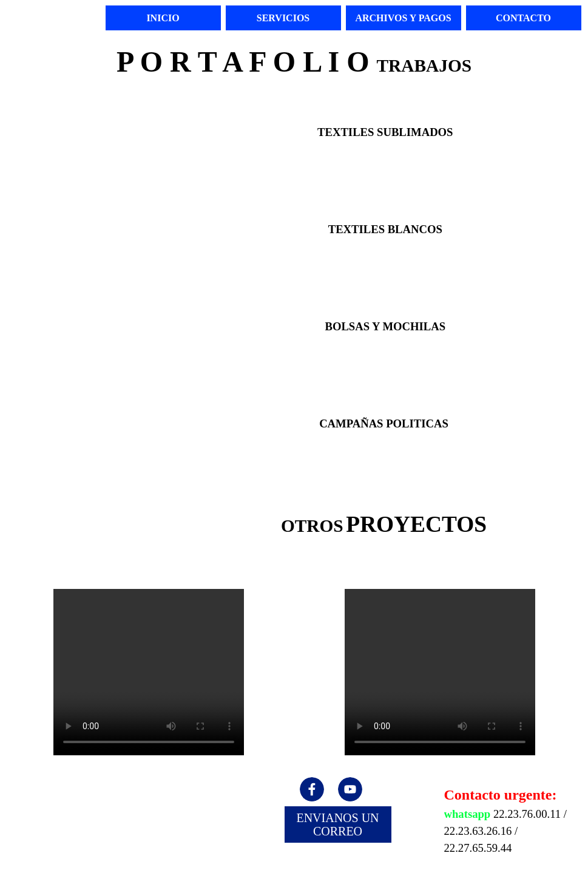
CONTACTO (523, 18)
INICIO (163, 18)
